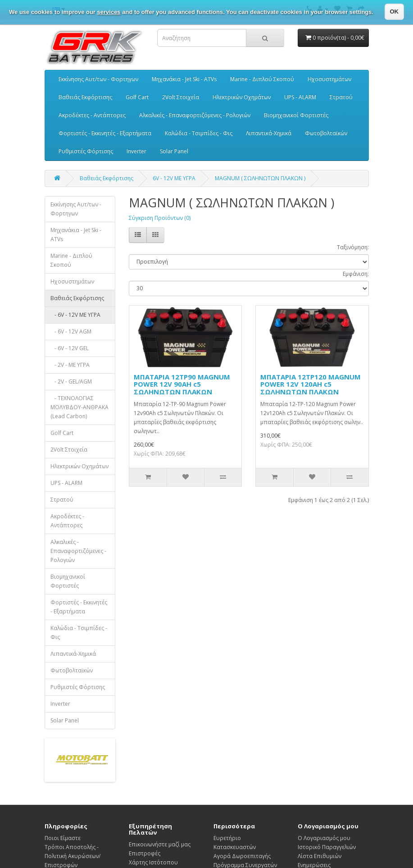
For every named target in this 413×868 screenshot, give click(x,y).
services (109, 12)
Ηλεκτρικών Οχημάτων (242, 97)
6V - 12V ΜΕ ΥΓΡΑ (174, 178)
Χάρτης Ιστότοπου (153, 862)
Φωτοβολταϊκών (326, 133)
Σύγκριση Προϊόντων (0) (160, 218)
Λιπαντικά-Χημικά (269, 133)
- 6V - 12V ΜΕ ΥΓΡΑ (75, 315)
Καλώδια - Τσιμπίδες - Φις (199, 133)
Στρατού (341, 97)
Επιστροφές (145, 853)
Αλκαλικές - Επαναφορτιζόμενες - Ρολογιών (195, 115)
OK (395, 11)
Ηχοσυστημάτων (329, 79)
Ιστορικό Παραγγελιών (327, 847)
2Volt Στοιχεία (181, 97)
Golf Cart (137, 97)
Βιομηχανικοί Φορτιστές (296, 115)
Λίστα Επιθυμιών (320, 856)
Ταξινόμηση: (353, 247)
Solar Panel (174, 151)
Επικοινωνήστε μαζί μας (160, 844)
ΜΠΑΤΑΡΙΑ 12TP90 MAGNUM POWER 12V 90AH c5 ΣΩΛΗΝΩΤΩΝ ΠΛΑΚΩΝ (182, 384)
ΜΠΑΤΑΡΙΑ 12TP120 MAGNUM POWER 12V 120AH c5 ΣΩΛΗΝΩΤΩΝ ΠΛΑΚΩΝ (311, 384)
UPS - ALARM (300, 97)
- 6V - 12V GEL (70, 348)
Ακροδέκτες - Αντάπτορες (92, 115)
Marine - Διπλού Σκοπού (262, 79)
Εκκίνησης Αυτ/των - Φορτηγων (98, 79)
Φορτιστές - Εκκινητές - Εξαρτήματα (105, 133)
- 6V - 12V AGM (71, 331)
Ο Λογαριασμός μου (324, 838)
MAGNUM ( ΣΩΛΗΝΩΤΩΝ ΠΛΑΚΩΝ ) (260, 178)
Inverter (136, 151)
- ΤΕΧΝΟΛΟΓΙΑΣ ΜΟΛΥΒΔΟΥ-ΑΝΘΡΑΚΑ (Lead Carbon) (79, 407)
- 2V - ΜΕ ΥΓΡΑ (70, 365)
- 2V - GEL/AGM (71, 381)
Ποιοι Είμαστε (63, 838)
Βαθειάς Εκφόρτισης (85, 97)
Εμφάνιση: (356, 274)
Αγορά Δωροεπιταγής (242, 856)
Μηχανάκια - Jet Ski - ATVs (184, 79)
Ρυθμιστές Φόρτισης (86, 151)
